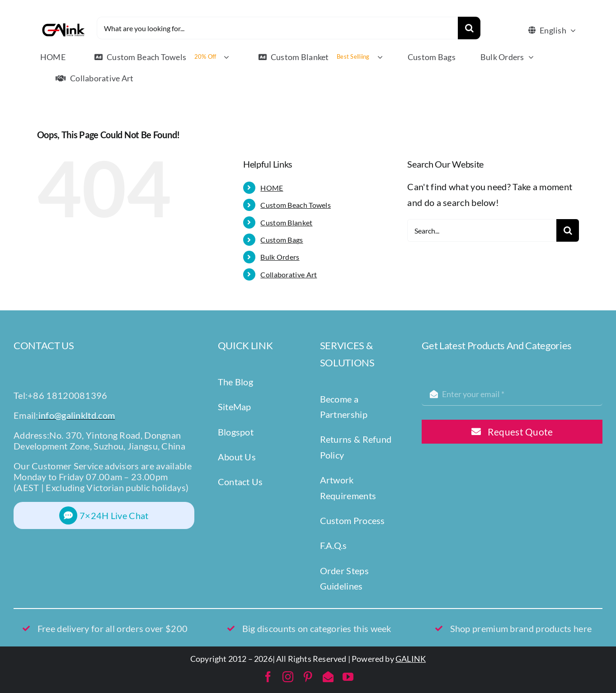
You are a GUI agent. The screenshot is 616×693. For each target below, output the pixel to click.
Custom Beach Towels (296, 205)
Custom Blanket (286, 222)
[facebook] (268, 677)
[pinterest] (308, 677)
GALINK (411, 659)
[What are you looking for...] (277, 28)
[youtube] (348, 677)
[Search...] (482, 230)
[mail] (328, 677)
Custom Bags (282, 240)
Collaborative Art (289, 274)
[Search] (469, 28)
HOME (272, 188)
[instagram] (288, 677)
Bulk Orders (280, 257)
